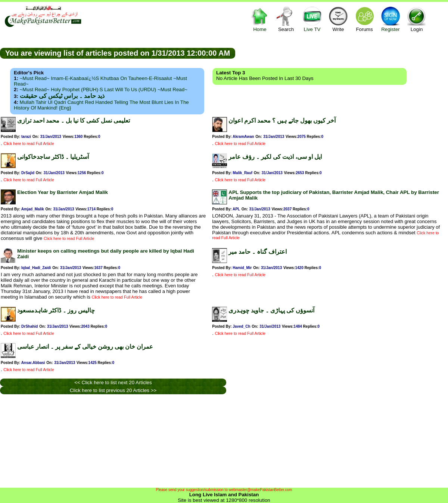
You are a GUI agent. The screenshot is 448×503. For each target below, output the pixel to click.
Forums (364, 19)
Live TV (312, 19)
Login (417, 19)
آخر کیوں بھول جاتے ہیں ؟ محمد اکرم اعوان (282, 121)
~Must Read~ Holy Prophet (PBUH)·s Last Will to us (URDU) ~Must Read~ (104, 90)
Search (286, 19)
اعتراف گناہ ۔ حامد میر (258, 252)
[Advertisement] (342, 53)
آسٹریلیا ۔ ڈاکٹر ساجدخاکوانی (53, 157)
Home (260, 19)
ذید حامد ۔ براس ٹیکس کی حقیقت (62, 96)
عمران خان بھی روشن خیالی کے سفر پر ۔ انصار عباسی (85, 347)
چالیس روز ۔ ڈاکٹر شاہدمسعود (56, 310)
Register (391, 19)
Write (338, 19)
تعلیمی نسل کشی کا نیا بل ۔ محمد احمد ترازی (74, 121)
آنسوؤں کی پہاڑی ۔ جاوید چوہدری (271, 310)
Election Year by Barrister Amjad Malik (63, 192)
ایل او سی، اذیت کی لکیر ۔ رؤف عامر (275, 157)
